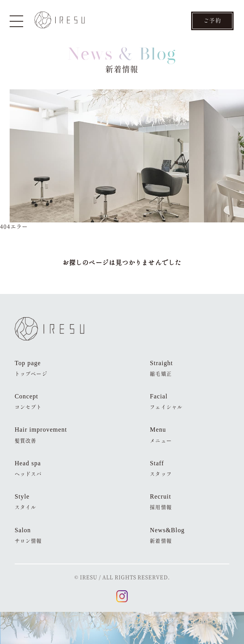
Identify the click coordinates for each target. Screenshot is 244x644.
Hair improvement (41, 435)
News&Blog (167, 536)
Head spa (28, 469)
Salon (28, 536)
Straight (161, 368)
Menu (161, 435)
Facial (166, 402)
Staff (161, 469)
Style (25, 502)
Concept (28, 402)
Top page (31, 368)
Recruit (161, 502)
